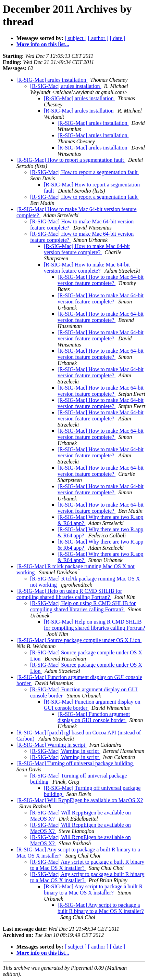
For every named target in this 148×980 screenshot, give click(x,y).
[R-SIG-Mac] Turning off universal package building (75, 763)
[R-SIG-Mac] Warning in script (52, 745)
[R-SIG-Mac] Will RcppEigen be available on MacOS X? (80, 800)
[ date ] (117, 38)
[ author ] (98, 38)
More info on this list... (43, 44)
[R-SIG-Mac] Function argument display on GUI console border (94, 717)
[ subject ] (76, 38)
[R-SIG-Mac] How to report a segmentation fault (71, 160)
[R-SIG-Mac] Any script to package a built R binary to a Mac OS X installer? (93, 890)
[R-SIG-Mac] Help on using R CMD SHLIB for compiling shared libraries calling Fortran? (69, 594)
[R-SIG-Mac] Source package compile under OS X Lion (79, 640)
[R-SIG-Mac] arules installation (52, 80)
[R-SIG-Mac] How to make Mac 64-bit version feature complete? (87, 249)
